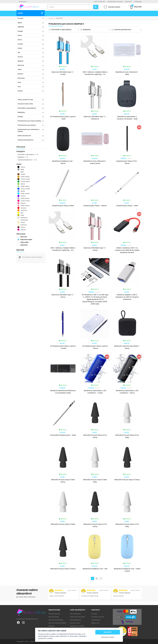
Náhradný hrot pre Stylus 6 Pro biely (127, 436)
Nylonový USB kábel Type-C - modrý (63, 73)
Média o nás (95, 623)
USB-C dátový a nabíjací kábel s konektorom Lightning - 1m (95, 73)
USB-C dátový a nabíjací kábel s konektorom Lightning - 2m (63, 249)
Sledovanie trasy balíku (78, 617)
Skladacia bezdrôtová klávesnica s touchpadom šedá (63, 392)
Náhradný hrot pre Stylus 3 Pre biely (127, 525)
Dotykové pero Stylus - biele (127, 206)
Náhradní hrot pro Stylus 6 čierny (127, 480)
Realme (20, 74)
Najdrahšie (24, 245)
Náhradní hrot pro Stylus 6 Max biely (95, 481)
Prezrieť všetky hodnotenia (26, 597)
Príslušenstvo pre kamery (27, 125)
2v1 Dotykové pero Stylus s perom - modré (63, 347)
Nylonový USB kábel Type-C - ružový (95, 249)
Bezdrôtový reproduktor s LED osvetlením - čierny (127, 392)
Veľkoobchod (96, 620)
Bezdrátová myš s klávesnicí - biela (127, 73)
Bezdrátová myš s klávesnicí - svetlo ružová (95, 162)
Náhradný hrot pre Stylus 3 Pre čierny (95, 525)
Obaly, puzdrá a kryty (25, 100)
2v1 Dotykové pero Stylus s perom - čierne (95, 347)
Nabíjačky (21, 112)
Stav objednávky (75, 614)
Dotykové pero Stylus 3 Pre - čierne (127, 162)
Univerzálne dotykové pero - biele (63, 435)
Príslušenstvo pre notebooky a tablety (29, 130)
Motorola (21, 65)
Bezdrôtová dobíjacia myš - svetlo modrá (127, 570)
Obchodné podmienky (56, 620)
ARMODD (21, 27)
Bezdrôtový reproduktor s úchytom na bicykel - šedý (127, 118)
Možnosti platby (54, 617)
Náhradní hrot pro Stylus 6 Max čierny (63, 481)
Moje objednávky (76, 620)
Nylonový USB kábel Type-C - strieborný (95, 118)
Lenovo (20, 57)
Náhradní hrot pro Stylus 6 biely (63, 524)
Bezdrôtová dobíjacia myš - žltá (95, 569)
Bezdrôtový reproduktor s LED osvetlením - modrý (95, 392)
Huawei (20, 44)
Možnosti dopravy (54, 614)
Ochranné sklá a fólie (25, 104)
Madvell (21, 61)
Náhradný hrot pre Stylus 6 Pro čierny (95, 436)
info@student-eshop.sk (115, 2)
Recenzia (52, 626)
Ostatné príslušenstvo (26, 140)
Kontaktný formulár (98, 617)
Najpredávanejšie (26, 239)
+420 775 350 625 (99, 2)
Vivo (19, 87)
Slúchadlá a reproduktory (27, 108)
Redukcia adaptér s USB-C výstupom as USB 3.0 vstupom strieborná (127, 297)
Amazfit (20, 18)
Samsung (21, 78)
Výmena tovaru (75, 623)
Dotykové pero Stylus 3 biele (63, 206)
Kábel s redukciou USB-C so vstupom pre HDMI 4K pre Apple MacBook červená (127, 250)
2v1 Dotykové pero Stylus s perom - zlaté (63, 118)
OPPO (20, 70)
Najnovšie (24, 237)
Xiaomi (20, 91)
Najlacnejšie (24, 242)
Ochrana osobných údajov (57, 623)
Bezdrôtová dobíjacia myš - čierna (63, 162)
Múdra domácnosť (24, 136)
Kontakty (94, 614)
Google (20, 31)
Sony (19, 82)
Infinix (20, 48)
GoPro (20, 35)
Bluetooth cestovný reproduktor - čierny (127, 347)
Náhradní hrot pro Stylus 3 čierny (63, 569)
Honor (20, 40)
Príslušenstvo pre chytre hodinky (29, 121)
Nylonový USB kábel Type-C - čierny (63, 296)
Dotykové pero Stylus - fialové (95, 206)
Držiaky (20, 117)
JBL (19, 52)
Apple (20, 23)
